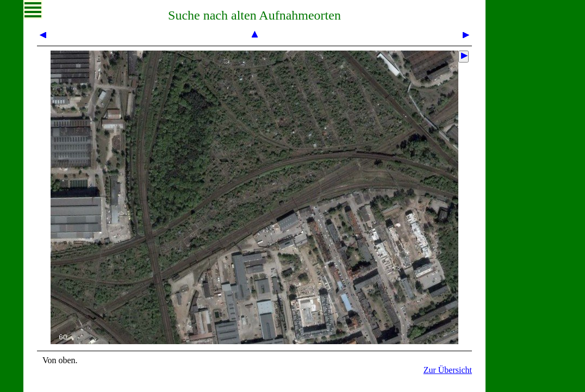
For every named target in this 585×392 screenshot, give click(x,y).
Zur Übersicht (448, 370)
